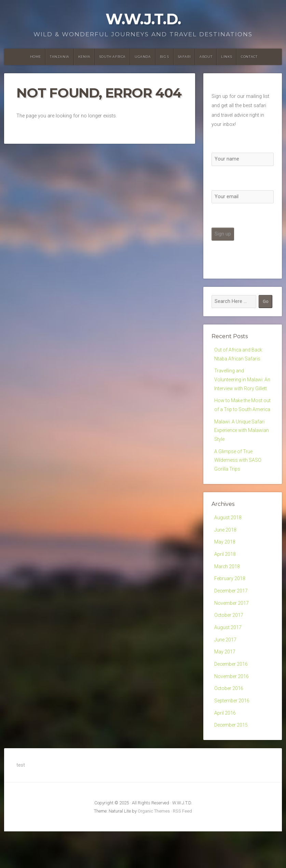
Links (227, 57)
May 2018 (225, 570)
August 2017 (228, 659)
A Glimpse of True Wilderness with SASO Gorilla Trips (238, 486)
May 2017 (225, 685)
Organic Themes (154, 848)
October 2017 (229, 647)
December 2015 (231, 762)
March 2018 (227, 595)
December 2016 (231, 698)
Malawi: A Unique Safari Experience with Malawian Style (242, 454)
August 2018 (228, 544)
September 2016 (232, 736)
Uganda (143, 57)
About (206, 57)
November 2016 (232, 710)
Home (36, 57)
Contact (249, 57)
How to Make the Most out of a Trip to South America (239, 423)
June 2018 (226, 557)
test (21, 802)
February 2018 (230, 608)
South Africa (113, 57)
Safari (185, 57)
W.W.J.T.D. (143, 19)
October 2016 (229, 723)
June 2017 (226, 672)
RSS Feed (182, 848)
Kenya (84, 57)
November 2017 (232, 634)
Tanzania (60, 57)
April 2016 (225, 749)
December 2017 (231, 621)
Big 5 (165, 57)
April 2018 (225, 583)
